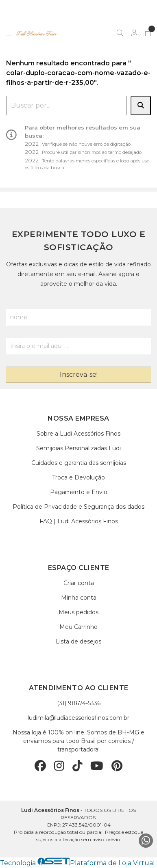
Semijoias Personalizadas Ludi (78, 448)
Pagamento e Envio (79, 492)
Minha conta (79, 598)
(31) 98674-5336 (79, 703)
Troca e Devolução (78, 477)
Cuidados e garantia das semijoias (79, 463)
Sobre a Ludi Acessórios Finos (78, 434)
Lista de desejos (78, 641)
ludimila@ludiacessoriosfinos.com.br (78, 718)
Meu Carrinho (78, 627)
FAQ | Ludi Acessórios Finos (79, 521)
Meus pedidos (78, 612)
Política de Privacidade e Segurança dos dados (78, 507)
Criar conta (79, 583)
